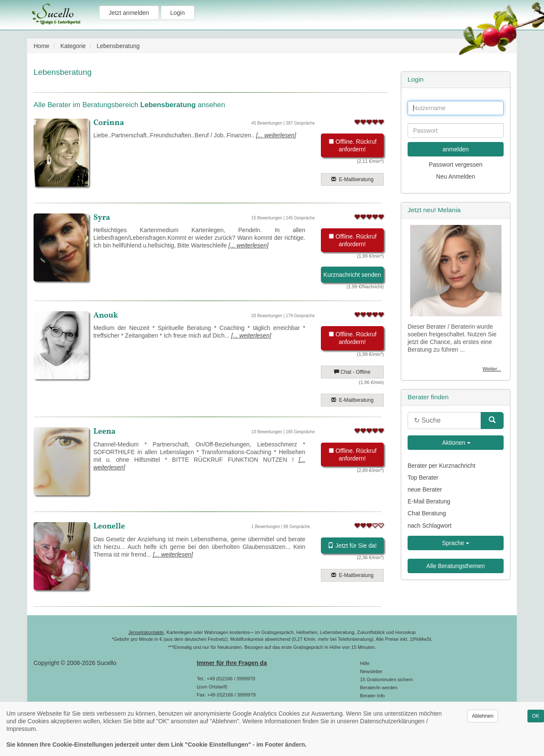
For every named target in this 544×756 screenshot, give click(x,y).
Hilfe (365, 663)
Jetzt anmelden (129, 13)
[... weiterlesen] (276, 135)
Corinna (109, 123)
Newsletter (371, 671)
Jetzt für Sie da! (352, 546)
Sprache (456, 543)
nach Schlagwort (430, 526)
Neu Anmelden (456, 176)
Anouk (106, 315)
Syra (102, 218)
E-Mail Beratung (429, 501)
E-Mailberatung (352, 179)
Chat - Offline (352, 372)
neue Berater (425, 489)
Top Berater (423, 477)
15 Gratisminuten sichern (386, 679)
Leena (105, 432)
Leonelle (109, 526)
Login (178, 13)
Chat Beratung (427, 513)
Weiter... (492, 369)
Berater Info (372, 696)
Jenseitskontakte (146, 632)
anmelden (456, 149)
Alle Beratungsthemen (456, 566)
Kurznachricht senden (352, 275)
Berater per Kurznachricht (442, 466)
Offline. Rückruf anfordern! (352, 145)
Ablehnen (483, 716)
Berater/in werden (379, 688)
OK (536, 716)
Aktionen (456, 443)
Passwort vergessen (456, 165)
